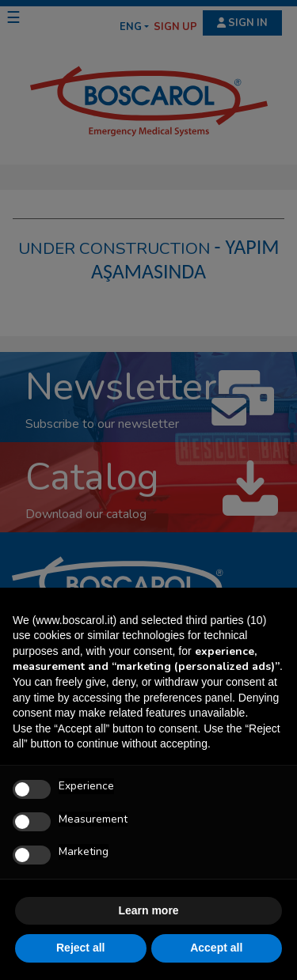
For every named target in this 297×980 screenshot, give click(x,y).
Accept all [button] (216, 948)
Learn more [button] (148, 910)
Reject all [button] (80, 948)
